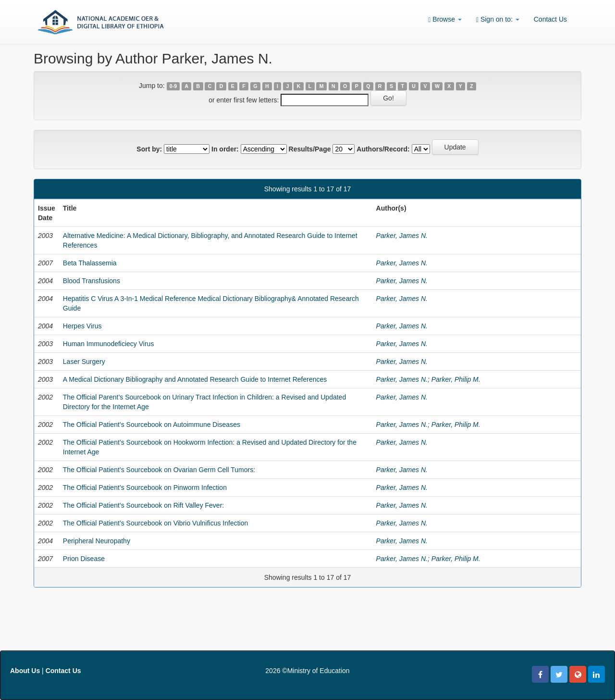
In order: (225, 149)
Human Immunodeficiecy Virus (109, 344)
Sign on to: (498, 19)
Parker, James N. (402, 236)
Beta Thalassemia (90, 263)
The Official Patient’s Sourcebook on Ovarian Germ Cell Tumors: (159, 470)
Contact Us (550, 19)
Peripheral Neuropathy (97, 541)
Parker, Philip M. (456, 379)
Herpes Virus (82, 326)
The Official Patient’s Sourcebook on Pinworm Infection (145, 487)
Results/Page (310, 149)
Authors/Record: (383, 149)
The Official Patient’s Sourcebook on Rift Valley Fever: (143, 505)
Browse (445, 19)
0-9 (173, 86)
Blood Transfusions (92, 281)
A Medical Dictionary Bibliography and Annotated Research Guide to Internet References (195, 379)
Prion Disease (84, 559)
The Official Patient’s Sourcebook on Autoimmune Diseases (152, 425)
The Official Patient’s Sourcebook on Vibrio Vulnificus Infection (155, 523)
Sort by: (149, 149)
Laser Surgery (84, 362)
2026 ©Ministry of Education (307, 671)
